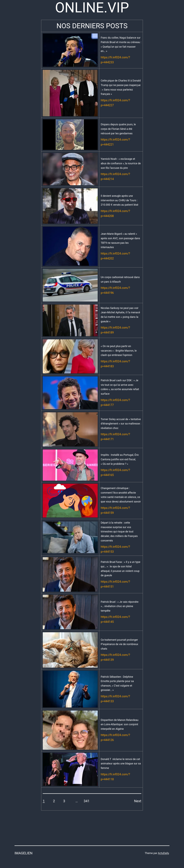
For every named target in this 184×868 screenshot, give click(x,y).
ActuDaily (163, 853)
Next (138, 801)
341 (87, 801)
